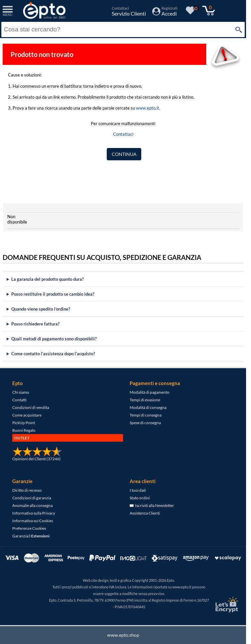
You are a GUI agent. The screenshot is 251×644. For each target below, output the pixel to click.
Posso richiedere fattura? (35, 324)
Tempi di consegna (146, 415)
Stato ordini (140, 498)
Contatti (19, 400)
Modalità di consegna (148, 407)
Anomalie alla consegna (32, 505)
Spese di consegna (145, 423)
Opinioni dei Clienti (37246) (36, 459)
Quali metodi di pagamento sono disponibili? (54, 339)
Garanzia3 (31, 536)
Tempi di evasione (145, 400)
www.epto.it (148, 108)
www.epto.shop (123, 635)
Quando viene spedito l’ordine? (41, 309)
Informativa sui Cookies (33, 521)
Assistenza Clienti (145, 513)
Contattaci (123, 134)
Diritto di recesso (27, 490)
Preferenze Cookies (29, 528)
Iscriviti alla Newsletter (152, 505)
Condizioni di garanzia (32, 498)
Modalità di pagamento (150, 392)
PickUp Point (24, 423)
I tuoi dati (138, 490)
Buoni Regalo (24, 430)
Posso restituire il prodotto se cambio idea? (53, 294)
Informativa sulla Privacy (34, 513)
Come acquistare (27, 415)
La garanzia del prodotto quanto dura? (47, 279)
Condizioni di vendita (31, 407)
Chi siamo (21, 392)
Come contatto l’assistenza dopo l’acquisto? (53, 354)
